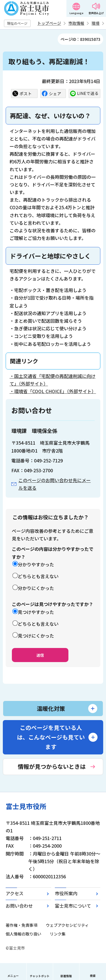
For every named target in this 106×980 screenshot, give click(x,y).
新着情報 (66, 976)
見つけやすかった (36, 612)
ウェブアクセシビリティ (67, 925)
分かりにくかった (36, 588)
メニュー (13, 976)
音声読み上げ (96, 13)
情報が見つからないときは (52, 766)
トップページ (49, 23)
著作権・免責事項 (21, 925)
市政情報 (76, 23)
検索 (93, 976)
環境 (96, 23)
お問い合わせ (19, 906)
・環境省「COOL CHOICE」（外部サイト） (53, 391)
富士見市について (73, 906)
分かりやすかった (36, 564)
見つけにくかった (36, 636)
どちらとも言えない (38, 576)
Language (76, 13)
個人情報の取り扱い (23, 934)
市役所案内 (66, 893)
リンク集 (58, 934)
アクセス (15, 893)
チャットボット (40, 976)
